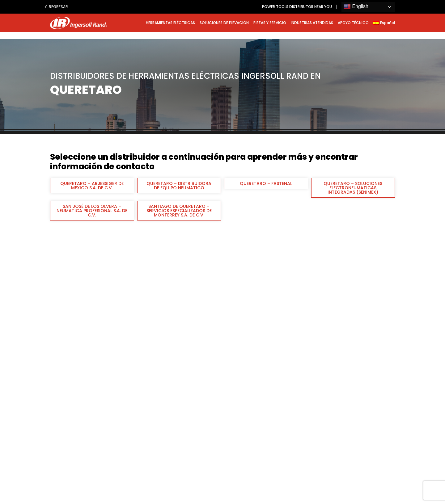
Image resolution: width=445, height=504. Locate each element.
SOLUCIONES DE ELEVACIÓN (224, 23)
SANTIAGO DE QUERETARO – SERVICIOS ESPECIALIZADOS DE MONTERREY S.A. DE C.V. (179, 211)
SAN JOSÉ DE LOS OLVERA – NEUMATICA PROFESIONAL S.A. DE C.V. (92, 211)
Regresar (56, 7)
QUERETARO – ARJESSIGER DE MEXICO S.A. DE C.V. (92, 186)
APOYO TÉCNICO (353, 23)
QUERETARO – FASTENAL (266, 183)
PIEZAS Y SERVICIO (270, 23)
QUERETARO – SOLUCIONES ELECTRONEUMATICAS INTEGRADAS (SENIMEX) (353, 188)
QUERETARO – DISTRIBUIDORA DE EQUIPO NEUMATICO (179, 186)
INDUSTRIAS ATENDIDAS (312, 23)
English (356, 7)
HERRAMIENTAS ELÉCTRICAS (170, 23)
